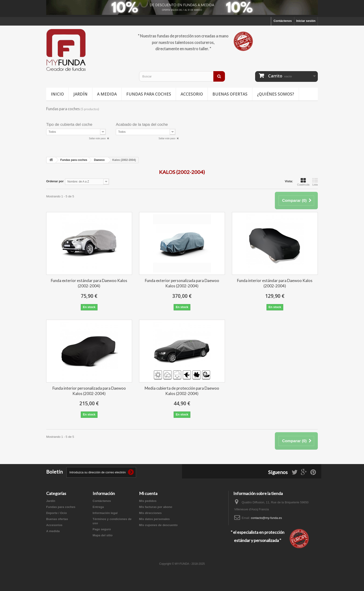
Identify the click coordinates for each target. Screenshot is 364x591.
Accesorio (192, 94)
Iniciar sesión (306, 21)
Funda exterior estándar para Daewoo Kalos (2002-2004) (89, 283)
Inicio (57, 94)
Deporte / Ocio (57, 513)
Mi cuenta (148, 493)
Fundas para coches (149, 94)
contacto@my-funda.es (266, 518)
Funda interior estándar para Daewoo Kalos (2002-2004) (275, 283)
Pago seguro (102, 529)
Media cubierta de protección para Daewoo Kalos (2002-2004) (182, 391)
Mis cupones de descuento (158, 525)
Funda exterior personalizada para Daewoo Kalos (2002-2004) (182, 283)
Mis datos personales (154, 519)
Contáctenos (283, 21)
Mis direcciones (150, 513)
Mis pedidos (148, 501)
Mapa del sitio (103, 535)
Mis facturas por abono (156, 507)
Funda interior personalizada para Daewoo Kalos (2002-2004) (89, 391)
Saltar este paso (98, 138)
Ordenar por (55, 181)
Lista (315, 182)
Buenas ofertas (230, 94)
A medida (107, 94)
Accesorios (54, 525)
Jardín (80, 94)
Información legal (105, 513)
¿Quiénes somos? (276, 94)
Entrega (98, 507)
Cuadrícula (303, 182)
